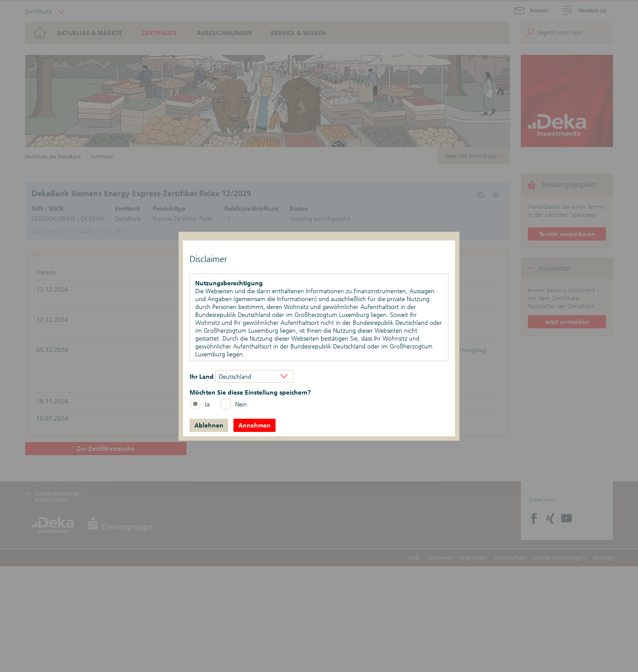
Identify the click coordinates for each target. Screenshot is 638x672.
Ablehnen (209, 425)
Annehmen (254, 425)
